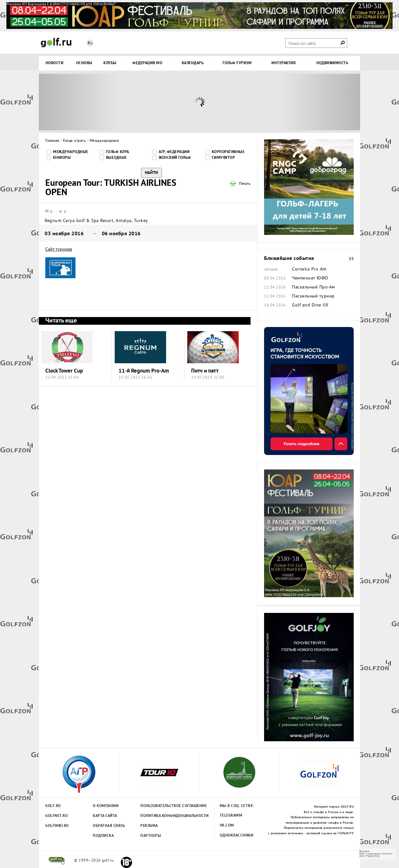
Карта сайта (105, 816)
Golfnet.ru (57, 816)
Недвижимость (332, 63)
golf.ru (57, 861)
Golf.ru (53, 806)
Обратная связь (109, 826)
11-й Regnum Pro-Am (144, 371)
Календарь (193, 63)
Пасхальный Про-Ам (314, 288)
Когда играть (74, 141)
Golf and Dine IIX (310, 305)
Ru (90, 43)
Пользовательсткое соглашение (160, 806)
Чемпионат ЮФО (310, 279)
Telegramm (231, 816)
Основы (84, 63)
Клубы (110, 63)
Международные (104, 141)
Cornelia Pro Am (309, 270)
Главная (52, 141)
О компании (106, 806)
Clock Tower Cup (64, 371)
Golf (56, 43)
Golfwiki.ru (57, 826)
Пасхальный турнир (313, 296)
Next (320, 102)
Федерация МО (147, 63)
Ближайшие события (348, 259)
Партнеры (151, 836)
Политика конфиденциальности (160, 816)
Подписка (103, 836)
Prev (79, 102)
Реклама (149, 826)
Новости (55, 63)
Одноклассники (237, 836)
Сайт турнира (59, 249)
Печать (245, 184)
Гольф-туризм (237, 63)
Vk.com (227, 826)
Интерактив (284, 63)
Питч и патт (205, 371)
